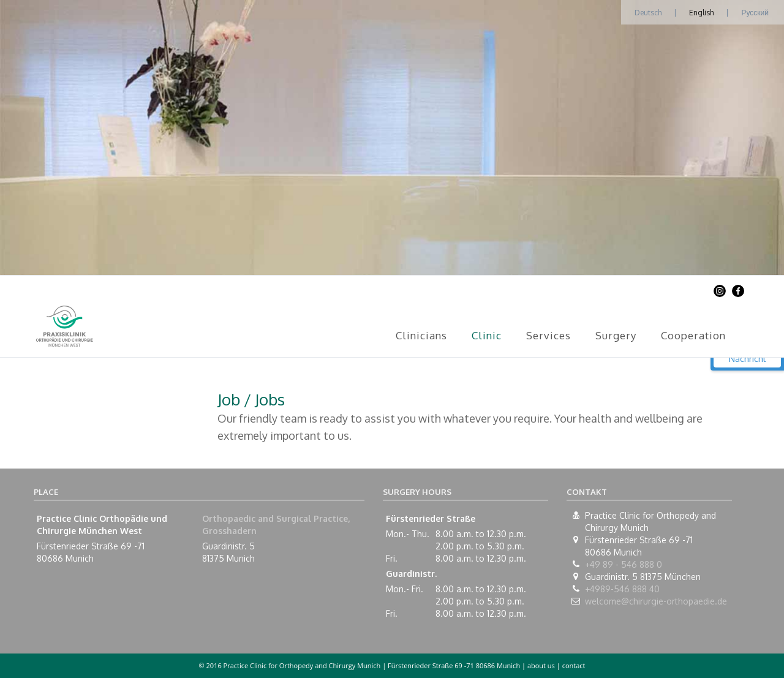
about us (541, 665)
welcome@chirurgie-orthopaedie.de (656, 601)
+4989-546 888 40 (622, 589)
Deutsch (648, 13)
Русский (755, 13)
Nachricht (748, 359)
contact (574, 665)
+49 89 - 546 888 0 (624, 564)
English (701, 13)
